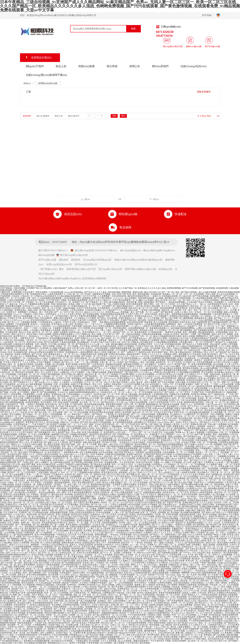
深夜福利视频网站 (110, 523)
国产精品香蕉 (167, 312)
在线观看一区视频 (43, 364)
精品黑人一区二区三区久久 (208, 452)
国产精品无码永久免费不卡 (165, 491)
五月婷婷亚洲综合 (162, 603)
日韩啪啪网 (13, 438)
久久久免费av (11, 637)
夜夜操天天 (105, 480)
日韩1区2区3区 (197, 410)
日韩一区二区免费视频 (229, 432)
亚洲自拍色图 (143, 458)
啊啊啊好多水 (202, 336)
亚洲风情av (72, 585)
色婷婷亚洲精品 (33, 402)
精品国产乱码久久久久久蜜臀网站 (36, 408)
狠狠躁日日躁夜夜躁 (45, 585)
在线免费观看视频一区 (138, 328)
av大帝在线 (233, 549)
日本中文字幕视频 (123, 386)
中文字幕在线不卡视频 (56, 300)
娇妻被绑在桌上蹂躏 (204, 318)
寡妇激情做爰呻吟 (181, 306)
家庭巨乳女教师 (88, 489)
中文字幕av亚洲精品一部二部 (61, 344)
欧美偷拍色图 (33, 480)
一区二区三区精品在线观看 (109, 497)
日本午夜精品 (167, 350)
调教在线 (182, 378)
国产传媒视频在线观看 (218, 322)
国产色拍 (84, 422)
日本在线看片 (29, 292)
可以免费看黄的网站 (96, 573)
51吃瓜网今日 (18, 368)
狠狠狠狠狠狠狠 (223, 366)
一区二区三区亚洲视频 (213, 312)
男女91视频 (6, 460)
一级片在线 (35, 523)
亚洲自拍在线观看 (194, 380)
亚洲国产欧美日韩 (102, 631)
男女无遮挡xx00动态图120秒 (13, 308)
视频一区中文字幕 (16, 398)
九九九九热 (159, 344)
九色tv (6, 320)
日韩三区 (138, 493)
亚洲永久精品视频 (152, 306)
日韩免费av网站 (186, 342)
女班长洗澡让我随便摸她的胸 (203, 573)
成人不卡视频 (16, 537)
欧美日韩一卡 (127, 543)
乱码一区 (88, 474)
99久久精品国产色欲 (61, 432)
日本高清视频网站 (72, 340)
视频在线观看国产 (116, 372)
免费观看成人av (126, 420)
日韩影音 (162, 364)
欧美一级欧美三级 (89, 340)
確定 (123, 116)
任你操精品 (108, 430)
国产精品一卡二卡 (222, 318)
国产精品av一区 (157, 535)
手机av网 (212, 424)
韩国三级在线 (215, 478)
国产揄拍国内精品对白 (195, 543)
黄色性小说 (45, 521)
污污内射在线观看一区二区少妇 (133, 575)
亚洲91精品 (95, 519)
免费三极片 (197, 462)
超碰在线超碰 (69, 308)
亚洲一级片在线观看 (144, 470)
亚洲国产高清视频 (100, 581)
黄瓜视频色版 (83, 342)
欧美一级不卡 (68, 446)
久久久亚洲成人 (136, 480)
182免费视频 (227, 555)
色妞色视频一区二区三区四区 (116, 438)
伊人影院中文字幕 (212, 324)
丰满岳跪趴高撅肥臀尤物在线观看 (99, 466)
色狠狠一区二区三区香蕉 (32, 539)
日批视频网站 (206, 631)
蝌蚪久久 (60, 497)
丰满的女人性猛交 (135, 366)
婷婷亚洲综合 (209, 539)
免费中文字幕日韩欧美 (102, 298)
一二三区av (233, 308)
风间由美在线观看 (106, 350)
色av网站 (18, 563)
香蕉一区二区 (15, 621)
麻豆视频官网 (224, 440)
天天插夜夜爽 (233, 605)
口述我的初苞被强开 (228, 338)
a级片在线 (114, 444)
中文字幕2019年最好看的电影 (171, 521)
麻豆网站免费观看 (136, 501)
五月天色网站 (110, 406)
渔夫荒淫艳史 (19, 460)
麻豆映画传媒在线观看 (95, 404)
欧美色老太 (229, 406)
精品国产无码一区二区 (108, 316)
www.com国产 (115, 388)
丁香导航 (143, 310)
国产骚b (233, 322)
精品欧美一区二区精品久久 (204, 559)
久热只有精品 (152, 396)
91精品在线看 (6, 643)
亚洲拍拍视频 (222, 332)
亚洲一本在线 (219, 350)
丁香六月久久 (97, 324)
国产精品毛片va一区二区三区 (208, 603)
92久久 (170, 364)
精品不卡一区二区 (51, 579)
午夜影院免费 (226, 376)
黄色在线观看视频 (161, 573)
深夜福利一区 (197, 316)
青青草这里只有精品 (80, 515)
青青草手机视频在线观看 (229, 292)
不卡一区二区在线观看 (194, 294)
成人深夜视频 (92, 362)
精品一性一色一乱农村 (187, 575)
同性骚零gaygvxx (172, 320)
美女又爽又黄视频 (163, 531)
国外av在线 (206, 428)
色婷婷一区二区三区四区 (57, 615)
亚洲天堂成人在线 (188, 322)
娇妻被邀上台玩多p (128, 472)
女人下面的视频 (15, 585)
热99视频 (88, 531)
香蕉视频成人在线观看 (51, 330)
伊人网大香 (231, 517)
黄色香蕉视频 (194, 428)
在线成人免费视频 (136, 406)
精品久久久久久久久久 (95, 312)
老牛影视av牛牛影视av (141, 599)
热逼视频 (69, 495)
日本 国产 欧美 (27, 559)
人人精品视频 (203, 358)
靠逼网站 (215, 300)
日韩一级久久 (232, 350)
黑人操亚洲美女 (127, 316)
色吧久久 (216, 555)
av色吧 (98, 482)
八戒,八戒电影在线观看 (96, 372)
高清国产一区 (60, 485)
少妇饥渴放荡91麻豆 (72, 298)
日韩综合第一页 (7, 372)
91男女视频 (91, 440)
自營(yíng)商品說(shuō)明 (59, 264)
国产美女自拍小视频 (158, 338)
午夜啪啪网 (16, 292)
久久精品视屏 (151, 527)
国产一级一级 (48, 491)
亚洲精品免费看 (32, 497)
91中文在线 (110, 551)
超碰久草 (35, 392)
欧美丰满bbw (33, 334)
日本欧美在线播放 (93, 310)
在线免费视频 (154, 310)
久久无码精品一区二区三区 (167, 330)
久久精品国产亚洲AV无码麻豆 (200, 302)
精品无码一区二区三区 (201, 306)
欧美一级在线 (52, 577)
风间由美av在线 (131, 310)
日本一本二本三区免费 (15, 298)
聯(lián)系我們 (160, 66)
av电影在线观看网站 (16, 300)
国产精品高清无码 (169, 460)
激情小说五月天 (19, 334)
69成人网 (168, 456)
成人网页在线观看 (52, 444)
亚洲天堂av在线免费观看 (14, 495)
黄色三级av (167, 348)
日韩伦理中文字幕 (200, 470)
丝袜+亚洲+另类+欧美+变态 (124, 294)
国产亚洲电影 (76, 442)
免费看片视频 (69, 390)
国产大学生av (194, 406)
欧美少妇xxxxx (233, 450)
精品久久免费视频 (22, 543)
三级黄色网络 (43, 472)
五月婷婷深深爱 (155, 332)
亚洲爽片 (190, 384)
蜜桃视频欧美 (152, 404)
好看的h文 (66, 589)
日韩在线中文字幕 (145, 581)
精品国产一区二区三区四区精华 (47, 380)
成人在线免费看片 (18, 474)
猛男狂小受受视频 (230, 344)
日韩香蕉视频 (126, 535)
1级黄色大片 (191, 633)
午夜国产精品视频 (208, 563)
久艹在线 (230, 394)
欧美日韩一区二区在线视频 (198, 561)
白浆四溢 (110, 396)
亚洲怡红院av (11, 505)
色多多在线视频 (16, 428)
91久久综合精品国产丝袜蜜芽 (48, 583)
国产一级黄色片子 (129, 352)
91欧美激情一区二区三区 (15, 342)
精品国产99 (126, 336)
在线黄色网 (19, 418)
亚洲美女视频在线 (102, 591)
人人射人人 (136, 326)
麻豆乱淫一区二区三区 (42, 332)
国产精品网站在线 (174, 629)
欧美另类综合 (51, 404)
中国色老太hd (77, 509)
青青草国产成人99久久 (36, 422)
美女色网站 (57, 605)
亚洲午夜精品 (108, 549)
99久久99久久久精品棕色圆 (85, 350)
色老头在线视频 (19, 613)
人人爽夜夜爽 (179, 380)
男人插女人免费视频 (196, 432)
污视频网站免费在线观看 (39, 304)
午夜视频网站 (33, 619)
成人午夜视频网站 (48, 370)
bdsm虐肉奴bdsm (8, 422)
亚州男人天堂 (89, 408)
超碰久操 (14, 304)
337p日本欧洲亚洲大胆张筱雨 (86, 569)
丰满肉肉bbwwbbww (94, 456)
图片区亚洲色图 (51, 342)
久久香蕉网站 (227, 633)
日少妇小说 (63, 392)
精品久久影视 (101, 352)
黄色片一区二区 (214, 511)
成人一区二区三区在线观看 (136, 482)
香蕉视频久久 (6, 418)
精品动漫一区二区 (115, 517)
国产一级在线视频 (152, 450)
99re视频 (159, 298)
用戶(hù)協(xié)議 (47, 260)
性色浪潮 (49, 312)
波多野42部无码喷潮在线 (165, 378)
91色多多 (16, 296)
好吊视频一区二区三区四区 (97, 609)
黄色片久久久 (77, 555)
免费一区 (199, 384)
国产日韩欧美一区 (94, 302)
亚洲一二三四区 (31, 328)
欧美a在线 (226, 478)
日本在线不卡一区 (63, 302)
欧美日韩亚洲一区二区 (85, 358)
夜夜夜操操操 (74, 489)
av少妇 (138, 374)
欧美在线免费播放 (47, 493)
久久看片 (184, 312)
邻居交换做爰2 (102, 348)
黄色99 (16, 316)
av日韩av (85, 587)
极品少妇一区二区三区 (62, 388)
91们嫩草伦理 (190, 414)
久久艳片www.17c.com (20, 320)
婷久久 (157, 350)
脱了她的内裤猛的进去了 (124, 306)
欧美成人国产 (98, 396)
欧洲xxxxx (199, 396)
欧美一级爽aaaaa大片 (168, 386)
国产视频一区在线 (8, 392)
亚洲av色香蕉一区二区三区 (207, 458)
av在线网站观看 (53, 589)
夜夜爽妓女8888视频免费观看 (203, 340)
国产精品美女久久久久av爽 (88, 344)
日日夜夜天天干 (124, 368)
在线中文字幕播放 (126, 346)
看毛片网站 (149, 304)
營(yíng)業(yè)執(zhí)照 (110, 269)
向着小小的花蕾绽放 (187, 358)
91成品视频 (169, 432)
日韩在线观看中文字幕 (95, 487)
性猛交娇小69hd (90, 326)
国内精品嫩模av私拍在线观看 (124, 344)
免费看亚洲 (98, 551)
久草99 (212, 501)
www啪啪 (189, 487)
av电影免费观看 (86, 352)
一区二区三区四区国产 (204, 342)
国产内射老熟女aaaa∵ (138, 338)
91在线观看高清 (45, 322)
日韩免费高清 (157, 326)
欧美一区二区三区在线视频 (156, 400)
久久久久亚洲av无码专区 (211, 503)
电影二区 (209, 485)
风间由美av (34, 336)
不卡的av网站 (113, 320)
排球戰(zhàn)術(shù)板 (48, 83)
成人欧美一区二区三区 (90, 402)
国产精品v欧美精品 (218, 418)
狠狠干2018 (30, 368)
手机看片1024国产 (137, 551)
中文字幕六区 (109, 334)
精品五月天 (107, 611)
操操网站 (33, 587)
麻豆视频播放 (186, 330)
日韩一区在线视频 (153, 348)
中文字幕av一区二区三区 (150, 591)
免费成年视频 (122, 551)
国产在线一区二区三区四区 (95, 595)
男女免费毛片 (210, 380)
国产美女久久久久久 (10, 412)
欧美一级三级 (76, 408)
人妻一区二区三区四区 (166, 304)
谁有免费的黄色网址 (87, 619)
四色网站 (167, 615)
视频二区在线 (95, 424)
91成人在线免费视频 (41, 434)
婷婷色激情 (174, 322)
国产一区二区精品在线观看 (128, 334)
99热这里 (176, 587)
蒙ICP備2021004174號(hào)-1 (54, 250)
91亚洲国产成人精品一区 (207, 533)
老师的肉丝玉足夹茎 (85, 416)
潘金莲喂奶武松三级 (131, 497)
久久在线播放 (114, 557)
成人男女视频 (219, 495)
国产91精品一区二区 (219, 336)
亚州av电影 (76, 432)
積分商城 (112, 66)
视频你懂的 (90, 497)
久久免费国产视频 (215, 464)
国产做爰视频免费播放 (133, 609)
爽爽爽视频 (188, 318)
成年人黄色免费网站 (27, 565)
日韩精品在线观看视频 (110, 637)
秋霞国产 (162, 601)
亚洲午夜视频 (72, 364)
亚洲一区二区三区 (113, 627)
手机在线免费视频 (60, 635)
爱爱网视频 (147, 350)
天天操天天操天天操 (144, 346)
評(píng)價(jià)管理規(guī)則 (97, 260)
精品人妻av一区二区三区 (79, 485)
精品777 (92, 501)
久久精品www (193, 631)
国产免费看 (106, 398)
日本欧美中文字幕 (143, 408)
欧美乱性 (90, 400)
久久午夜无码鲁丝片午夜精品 (120, 410)
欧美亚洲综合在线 (150, 410)
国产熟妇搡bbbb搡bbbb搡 (193, 485)
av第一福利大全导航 (107, 589)
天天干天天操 (76, 478)
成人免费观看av (108, 519)
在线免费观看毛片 (150, 511)
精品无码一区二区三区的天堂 (117, 456)
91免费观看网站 (40, 625)
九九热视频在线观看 (118, 527)
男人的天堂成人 (151, 565)
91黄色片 (178, 533)
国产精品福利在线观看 (28, 581)
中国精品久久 (164, 597)
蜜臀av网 (180, 633)
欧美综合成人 (75, 332)
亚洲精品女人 (112, 525)
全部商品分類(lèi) (41, 58)
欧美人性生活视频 (203, 509)
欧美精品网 (156, 294)
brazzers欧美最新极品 (74, 292)
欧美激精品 (59, 541)
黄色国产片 (45, 495)
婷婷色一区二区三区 (110, 503)
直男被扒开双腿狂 (218, 627)
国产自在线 (229, 296)
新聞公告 (135, 66)
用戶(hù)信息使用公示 (86, 264)
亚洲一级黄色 (41, 344)
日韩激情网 (232, 595)
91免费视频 (76, 428)
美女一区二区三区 (202, 310)
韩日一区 (116, 464)
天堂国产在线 (198, 392)
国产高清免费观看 (71, 499)
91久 (83, 400)
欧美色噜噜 (179, 511)
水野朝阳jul (198, 352)
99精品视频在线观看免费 (121, 348)
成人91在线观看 (161, 322)
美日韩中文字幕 (201, 418)
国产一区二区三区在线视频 (76, 412)
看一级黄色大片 (77, 456)
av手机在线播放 (77, 310)
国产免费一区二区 (144, 312)
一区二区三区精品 (225, 480)
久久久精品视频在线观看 (11, 346)
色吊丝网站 (20, 478)
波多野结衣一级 (24, 517)
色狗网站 (82, 585)
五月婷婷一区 (132, 555)
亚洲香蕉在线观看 (71, 605)
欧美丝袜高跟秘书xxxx (41, 320)
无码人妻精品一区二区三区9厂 (109, 428)
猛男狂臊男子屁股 (163, 426)
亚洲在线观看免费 (155, 442)
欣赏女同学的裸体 (190, 495)
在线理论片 (12, 312)
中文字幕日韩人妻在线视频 (12, 340)
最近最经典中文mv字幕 (35, 529)
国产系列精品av (132, 362)
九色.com (185, 366)
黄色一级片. (94, 426)
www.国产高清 (127, 503)
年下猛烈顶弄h (132, 330)
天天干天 (101, 370)
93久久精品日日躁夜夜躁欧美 (189, 346)
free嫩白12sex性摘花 (145, 300)
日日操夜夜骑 (12, 332)
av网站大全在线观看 (205, 328)
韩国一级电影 (222, 583)
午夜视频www (182, 466)
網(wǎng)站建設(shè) (131, 250)
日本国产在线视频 (212, 420)
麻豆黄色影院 (152, 368)
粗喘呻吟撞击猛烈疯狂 (194, 402)
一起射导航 (38, 446)
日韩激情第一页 (129, 553)
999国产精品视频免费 (51, 374)
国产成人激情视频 (129, 394)
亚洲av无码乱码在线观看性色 (82, 513)
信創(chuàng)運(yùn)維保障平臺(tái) (46, 75)
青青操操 (62, 348)
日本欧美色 (182, 599)
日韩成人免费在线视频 (89, 336)
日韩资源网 (61, 585)
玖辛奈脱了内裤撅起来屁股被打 (74, 434)
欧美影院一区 (148, 569)
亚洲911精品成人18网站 (18, 330)
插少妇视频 (218, 364)
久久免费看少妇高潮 (128, 525)
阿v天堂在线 (94, 537)
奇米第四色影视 (119, 296)
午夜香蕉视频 (212, 432)
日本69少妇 (229, 547)
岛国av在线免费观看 (138, 402)
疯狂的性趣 (132, 302)
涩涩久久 (75, 575)
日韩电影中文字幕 (223, 370)
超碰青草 (69, 318)
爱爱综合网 (162, 438)
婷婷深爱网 (17, 394)
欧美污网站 (201, 639)
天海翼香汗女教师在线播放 (65, 328)
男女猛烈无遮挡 (15, 454)
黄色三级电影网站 (103, 491)
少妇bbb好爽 (118, 330)
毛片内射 (192, 356)
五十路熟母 (45, 474)
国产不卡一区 (141, 380)
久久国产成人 (84, 454)
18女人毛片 (5, 444)
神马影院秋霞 (145, 394)
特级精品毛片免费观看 (150, 340)
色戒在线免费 (23, 511)
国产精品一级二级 (8, 565)
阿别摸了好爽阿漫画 (13, 420)
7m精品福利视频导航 (160, 567)
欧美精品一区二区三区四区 (142, 398)
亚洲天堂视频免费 (191, 629)
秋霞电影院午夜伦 (39, 294)
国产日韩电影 (63, 310)
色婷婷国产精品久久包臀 (129, 495)
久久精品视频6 (7, 310)
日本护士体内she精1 (101, 605)
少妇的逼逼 (45, 324)
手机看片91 (86, 605)
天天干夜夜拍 (81, 450)
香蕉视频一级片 (128, 312)
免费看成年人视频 (88, 499)
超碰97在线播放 (61, 332)
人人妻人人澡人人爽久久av (78, 533)
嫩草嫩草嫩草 (220, 386)
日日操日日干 (135, 360)
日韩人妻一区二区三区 (216, 402)
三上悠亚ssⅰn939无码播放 (179, 470)
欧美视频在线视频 (9, 434)
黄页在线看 (230, 613)
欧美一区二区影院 (149, 513)
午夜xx (129, 392)
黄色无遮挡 (79, 388)
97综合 (147, 356)
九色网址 (113, 629)
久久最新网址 (50, 398)
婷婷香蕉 (148, 322)
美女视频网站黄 (146, 478)
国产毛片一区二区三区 (213, 547)
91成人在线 (207, 454)
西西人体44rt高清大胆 (136, 635)
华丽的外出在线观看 (200, 348)
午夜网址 (146, 567)
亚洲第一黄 (203, 398)
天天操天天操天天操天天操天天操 (106, 342)
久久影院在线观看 (120, 308)
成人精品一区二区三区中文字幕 (39, 541)
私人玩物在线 (7, 354)
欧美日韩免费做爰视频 (202, 364)
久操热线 (56, 362)
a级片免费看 (159, 571)
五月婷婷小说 (45, 328)
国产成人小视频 (57, 525)
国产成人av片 (13, 322)
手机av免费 (210, 294)
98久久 (125, 625)
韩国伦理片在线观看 (25, 372)
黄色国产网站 (204, 611)
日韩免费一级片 (49, 396)
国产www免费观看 (44, 533)
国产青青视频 (64, 551)
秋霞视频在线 (72, 352)
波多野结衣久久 (21, 336)
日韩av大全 (111, 448)
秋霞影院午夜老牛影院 (86, 390)
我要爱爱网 (202, 322)
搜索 (133, 29)
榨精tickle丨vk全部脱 (70, 422)
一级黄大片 (156, 296)
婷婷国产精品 (6, 515)
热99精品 (21, 599)
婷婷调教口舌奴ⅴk (163, 398)
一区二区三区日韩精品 (172, 591)
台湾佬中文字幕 (15, 318)
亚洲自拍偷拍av (30, 416)
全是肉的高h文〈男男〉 (88, 322)
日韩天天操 (38, 314)
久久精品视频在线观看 (203, 298)
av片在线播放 (121, 350)
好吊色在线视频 (106, 452)
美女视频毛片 (151, 364)
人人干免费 (203, 615)
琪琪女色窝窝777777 (54, 366)
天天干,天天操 (176, 402)
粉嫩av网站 (191, 511)
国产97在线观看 (114, 559)
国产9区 (223, 308)
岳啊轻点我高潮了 (53, 390)
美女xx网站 (62, 493)
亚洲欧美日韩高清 (199, 519)
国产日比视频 (219, 635)
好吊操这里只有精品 (36, 300)
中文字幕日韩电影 (86, 535)
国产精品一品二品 (119, 480)
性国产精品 (40, 406)
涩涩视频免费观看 (117, 416)
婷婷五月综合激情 (60, 320)
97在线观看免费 (56, 292)
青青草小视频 (48, 511)
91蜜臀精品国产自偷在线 (114, 593)
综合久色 (126, 342)
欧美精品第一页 (127, 380)
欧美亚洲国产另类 (136, 396)
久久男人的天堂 (232, 364)
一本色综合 (114, 535)
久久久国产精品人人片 (187, 304)
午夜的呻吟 (46, 326)
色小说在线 (27, 380)
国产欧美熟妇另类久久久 (69, 370)
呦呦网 (230, 334)
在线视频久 (197, 545)
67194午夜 (86, 304)
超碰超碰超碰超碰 (110, 613)
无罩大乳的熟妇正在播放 (105, 495)
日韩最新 (131, 581)
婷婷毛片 (176, 569)
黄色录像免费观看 (175, 360)
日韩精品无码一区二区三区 (61, 358)
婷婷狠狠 (87, 298)
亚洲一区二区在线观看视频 (63, 521)
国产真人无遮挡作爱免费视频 (84, 316)
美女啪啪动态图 (21, 352)
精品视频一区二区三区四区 (169, 595)
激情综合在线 (145, 352)
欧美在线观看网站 (145, 515)
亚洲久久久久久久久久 (152, 354)
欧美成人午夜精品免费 (156, 406)
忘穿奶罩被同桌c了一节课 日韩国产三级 (31, 424)
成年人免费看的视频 (89, 452)
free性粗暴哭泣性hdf (146, 549)
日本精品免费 (176, 555)
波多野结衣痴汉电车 (134, 597)
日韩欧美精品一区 (203, 487)
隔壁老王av (169, 605)
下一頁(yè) (154, 199)
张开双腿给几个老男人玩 (83, 617)
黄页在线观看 (188, 440)
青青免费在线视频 (14, 306)
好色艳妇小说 (37, 549)
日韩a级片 (172, 390)
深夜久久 (229, 485)
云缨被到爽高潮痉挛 (162, 547)
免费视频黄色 (65, 350)
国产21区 (62, 398)
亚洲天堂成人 (165, 314)
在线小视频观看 (157, 458)
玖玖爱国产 (107, 306)
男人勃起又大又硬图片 (65, 511)
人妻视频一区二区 (224, 557)
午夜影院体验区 (18, 360)
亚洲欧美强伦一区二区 (111, 537)
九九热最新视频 (40, 561)
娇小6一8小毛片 (102, 625)
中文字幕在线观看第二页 (124, 300)
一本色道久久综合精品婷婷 (77, 366)
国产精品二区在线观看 (107, 318)
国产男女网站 (118, 587)
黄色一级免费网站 (221, 434)
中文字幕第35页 (157, 418)
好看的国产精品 (204, 617)
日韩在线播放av (74, 394)
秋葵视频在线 (28, 487)
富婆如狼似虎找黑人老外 (227, 505)
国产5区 (138, 410)
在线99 (233, 617)
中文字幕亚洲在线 (123, 476)
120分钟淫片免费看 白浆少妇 (136, 384)
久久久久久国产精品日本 (227, 501)
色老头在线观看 (86, 545)
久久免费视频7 (104, 296)
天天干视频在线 (83, 334)
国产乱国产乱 (178, 609)
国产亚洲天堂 (38, 366)
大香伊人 (87, 414)
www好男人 (88, 394)
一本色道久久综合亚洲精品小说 (54, 545)
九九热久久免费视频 (48, 551)
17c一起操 (105, 344)
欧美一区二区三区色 (217, 541)
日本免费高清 (6, 509)
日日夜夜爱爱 (154, 460)
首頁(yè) (27, 83)
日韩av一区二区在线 (109, 565)
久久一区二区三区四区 (105, 400)
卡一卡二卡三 (95, 306)
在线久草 (116, 569)
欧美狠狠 (162, 360)
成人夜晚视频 (111, 575)
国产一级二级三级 (30, 551)
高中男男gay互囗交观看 (173, 374)
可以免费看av (78, 380)
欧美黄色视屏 (141, 332)
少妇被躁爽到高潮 (43, 388)
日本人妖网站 (14, 523)
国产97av (152, 466)
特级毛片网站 (209, 505)
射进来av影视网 (171, 637)
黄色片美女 (211, 543)
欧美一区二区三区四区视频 (184, 398)
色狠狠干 (159, 456)
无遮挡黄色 (76, 480)
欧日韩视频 (233, 424)
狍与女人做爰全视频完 (113, 482)
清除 (114, 116)
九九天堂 (185, 424)
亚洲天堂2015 (29, 306)
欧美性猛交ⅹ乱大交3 (84, 495)
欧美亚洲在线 (182, 308)
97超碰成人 (199, 607)
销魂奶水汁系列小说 (132, 627)
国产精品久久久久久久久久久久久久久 (217, 422)
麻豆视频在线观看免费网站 (183, 328)
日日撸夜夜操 (104, 308)
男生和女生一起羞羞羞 (165, 346)
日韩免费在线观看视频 (155, 324)
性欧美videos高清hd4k (138, 625)
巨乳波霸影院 (46, 318)
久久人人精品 (52, 382)
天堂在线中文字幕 (69, 619)
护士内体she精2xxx (68, 454)
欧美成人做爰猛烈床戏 (85, 543)
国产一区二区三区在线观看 (20, 489)
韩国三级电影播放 (146, 302)
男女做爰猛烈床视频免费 (35, 643)
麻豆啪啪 (142, 320)
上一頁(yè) (85, 199)
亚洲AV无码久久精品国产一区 (71, 487)
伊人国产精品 (210, 436)
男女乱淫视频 (195, 308)
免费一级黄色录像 (212, 374)
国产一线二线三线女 (23, 561)
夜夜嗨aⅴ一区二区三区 (173, 294)
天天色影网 (221, 328)
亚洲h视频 (48, 384)
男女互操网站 (208, 372)
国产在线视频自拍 (43, 432)
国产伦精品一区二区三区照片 (114, 338)
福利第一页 (55, 438)
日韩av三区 (168, 384)
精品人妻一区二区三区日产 (81, 420)
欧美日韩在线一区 (111, 424)
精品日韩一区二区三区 (75, 360)
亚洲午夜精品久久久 (128, 318)
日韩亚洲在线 (149, 438)
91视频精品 (82, 537)
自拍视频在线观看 (170, 296)
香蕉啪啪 (7, 579)
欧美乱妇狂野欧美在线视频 (41, 352)
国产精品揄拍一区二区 (93, 378)
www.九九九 (59, 533)
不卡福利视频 (138, 531)
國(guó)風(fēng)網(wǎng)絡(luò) (159, 250)
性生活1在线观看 (141, 535)
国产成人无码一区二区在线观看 (49, 412)
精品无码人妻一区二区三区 (141, 308)
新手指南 (208, 15)
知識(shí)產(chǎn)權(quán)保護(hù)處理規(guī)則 (138, 260)
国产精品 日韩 (98, 575)
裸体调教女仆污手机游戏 (190, 354)
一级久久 (202, 304)
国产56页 (136, 511)
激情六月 (162, 541)
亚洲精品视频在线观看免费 (113, 314)
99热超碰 (66, 380)
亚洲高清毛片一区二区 (171, 440)
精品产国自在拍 (210, 438)
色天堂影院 (59, 352)
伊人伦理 (187, 462)
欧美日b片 (159, 392)
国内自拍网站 (205, 495)
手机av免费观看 (217, 414)
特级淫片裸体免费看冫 (184, 408)
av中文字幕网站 (78, 372)
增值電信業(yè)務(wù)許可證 (81, 269)
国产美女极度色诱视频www (130, 358)
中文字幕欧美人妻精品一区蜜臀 (210, 416)
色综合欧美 (215, 344)
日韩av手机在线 (206, 497)
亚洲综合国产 (136, 438)
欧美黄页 (177, 547)
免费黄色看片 (179, 426)
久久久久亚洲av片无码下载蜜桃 (37, 362)
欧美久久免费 (231, 416)
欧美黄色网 (223, 466)
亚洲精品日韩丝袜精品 (180, 316)
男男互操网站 (42, 292)
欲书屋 (191, 537)
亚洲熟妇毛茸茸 (146, 344)
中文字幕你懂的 (72, 505)
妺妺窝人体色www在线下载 (203, 366)
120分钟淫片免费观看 (193, 324)
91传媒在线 (92, 320)
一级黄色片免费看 (225, 426)
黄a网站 (47, 394)
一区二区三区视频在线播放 (146, 621)
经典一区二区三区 (105, 476)
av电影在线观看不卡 (57, 294)
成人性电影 (112, 547)
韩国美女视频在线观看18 (64, 334)
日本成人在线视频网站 (124, 408)
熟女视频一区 (16, 370)
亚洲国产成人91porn (143, 637)
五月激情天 (55, 386)
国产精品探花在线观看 (133, 559)
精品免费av (18, 450)
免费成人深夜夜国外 (113, 384)
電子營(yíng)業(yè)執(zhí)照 (72, 255)
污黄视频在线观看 (29, 322)
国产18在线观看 (146, 529)
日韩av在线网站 (33, 308)
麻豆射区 (185, 334)
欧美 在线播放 (97, 454)
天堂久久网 (128, 404)
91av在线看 (231, 495)
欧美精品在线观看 (109, 346)
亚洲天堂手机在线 (144, 462)
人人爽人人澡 (64, 428)
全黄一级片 (32, 298)
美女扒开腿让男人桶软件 (72, 374)
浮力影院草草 (203, 414)
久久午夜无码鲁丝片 (75, 410)
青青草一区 (71, 541)
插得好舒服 (32, 515)
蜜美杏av (48, 468)
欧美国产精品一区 (219, 358)
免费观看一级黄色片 (108, 340)
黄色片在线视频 (210, 515)
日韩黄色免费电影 (215, 482)
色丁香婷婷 (38, 507)
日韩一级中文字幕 (93, 438)
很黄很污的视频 (156, 605)
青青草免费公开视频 (71, 400)
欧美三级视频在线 (214, 474)
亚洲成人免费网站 (190, 569)
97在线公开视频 (189, 442)
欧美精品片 (143, 485)
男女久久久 (113, 595)
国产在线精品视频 (91, 314)
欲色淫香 (183, 386)
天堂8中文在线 (70, 322)
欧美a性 (68, 474)
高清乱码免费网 (179, 641)
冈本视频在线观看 (173, 344)
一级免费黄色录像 (70, 452)
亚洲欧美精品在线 (89, 354)
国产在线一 (115, 577)
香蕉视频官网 (64, 430)
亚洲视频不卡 (221, 302)
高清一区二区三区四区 (52, 308)
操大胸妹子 (29, 346)
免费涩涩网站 (20, 567)
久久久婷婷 (64, 575)
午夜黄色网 (99, 420)
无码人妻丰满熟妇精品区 (115, 302)
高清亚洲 (95, 346)
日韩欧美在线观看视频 (152, 334)
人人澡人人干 (48, 316)
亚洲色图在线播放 (203, 390)
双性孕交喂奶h (141, 444)
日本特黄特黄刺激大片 (223, 314)
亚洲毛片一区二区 (14, 416)
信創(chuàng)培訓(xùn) (193, 66)
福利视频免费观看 (35, 593)
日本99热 (168, 380)
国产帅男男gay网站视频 (82, 462)
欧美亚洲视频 (53, 422)
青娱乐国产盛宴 (68, 444)
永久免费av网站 (29, 621)
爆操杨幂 (35, 545)
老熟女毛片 (172, 623)
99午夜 (183, 406)
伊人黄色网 (140, 404)
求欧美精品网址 (120, 328)
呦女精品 (49, 611)
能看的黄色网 (68, 543)
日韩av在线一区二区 (56, 410)
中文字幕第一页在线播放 (42, 482)
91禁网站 (148, 533)
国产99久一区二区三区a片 (185, 480)
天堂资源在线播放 (81, 468)
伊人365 (76, 354)
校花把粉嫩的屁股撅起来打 (62, 338)
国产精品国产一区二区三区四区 (200, 521)
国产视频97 (234, 641)
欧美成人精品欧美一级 (22, 350)
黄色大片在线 (25, 332)
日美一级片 (201, 565)
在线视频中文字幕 (62, 555)
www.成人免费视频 (214, 444)
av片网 (159, 374)
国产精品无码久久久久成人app (139, 372)
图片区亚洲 (88, 418)
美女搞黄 (50, 406)
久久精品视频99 (32, 450)
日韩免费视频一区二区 (31, 316)
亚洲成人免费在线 (23, 354)
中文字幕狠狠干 (161, 316)
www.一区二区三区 (59, 420)
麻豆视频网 (58, 340)
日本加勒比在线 (194, 382)
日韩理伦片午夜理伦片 (154, 629)
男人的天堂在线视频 (226, 294)
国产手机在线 (143, 537)
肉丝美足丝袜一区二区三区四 (107, 394)
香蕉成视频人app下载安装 (144, 561)
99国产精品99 (208, 599)
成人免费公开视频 (53, 476)
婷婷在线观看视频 (177, 302)
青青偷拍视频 (22, 456)
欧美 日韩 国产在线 (76, 348)
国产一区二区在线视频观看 (121, 583)
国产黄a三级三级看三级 (171, 318)
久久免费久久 (125, 561)
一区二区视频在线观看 (157, 436)
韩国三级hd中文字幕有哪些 (49, 448)
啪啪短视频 (232, 392)
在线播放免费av (107, 386)
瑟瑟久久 (74, 545)
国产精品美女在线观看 (170, 404)
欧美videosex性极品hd (144, 426)
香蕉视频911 (102, 489)
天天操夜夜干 (113, 470)
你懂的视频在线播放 (10, 466)
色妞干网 (198, 434)
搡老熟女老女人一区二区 (73, 330)
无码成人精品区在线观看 (171, 368)
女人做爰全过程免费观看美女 (157, 613)
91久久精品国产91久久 (113, 310)
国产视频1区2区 (134, 474)
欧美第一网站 (43, 438)
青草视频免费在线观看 (194, 579)
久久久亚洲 (194, 563)
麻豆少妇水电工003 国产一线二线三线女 (162, 292)
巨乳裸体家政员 (36, 452)
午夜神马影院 (104, 390)
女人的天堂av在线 (147, 555)
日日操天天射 (99, 525)
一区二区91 (107, 332)
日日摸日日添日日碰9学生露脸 (148, 503)
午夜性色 (71, 398)
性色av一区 (64, 418)
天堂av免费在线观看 (138, 466)
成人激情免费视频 (34, 384)
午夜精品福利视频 (68, 342)
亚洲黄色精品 (21, 310)
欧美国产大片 (79, 302)
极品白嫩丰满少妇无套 (82, 551)
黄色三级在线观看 (182, 456)
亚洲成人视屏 (75, 304)
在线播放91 (232, 533)
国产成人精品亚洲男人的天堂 (180, 541)
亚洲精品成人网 (59, 394)
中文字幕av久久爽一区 (217, 549)
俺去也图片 (23, 452)
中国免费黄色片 (212, 376)
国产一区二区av (16, 527)
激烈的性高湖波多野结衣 (139, 296)
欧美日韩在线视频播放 (37, 575)
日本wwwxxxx (136, 356)
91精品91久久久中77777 (139, 487)
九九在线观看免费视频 (107, 440)
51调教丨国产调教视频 (200, 334)
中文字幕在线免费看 (12, 378)
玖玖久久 (79, 312)
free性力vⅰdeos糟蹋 (172, 366)
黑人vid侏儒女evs (166, 472)
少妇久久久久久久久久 (119, 356)
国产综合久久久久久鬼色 (96, 292)
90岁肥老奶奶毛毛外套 (218, 304)
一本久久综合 (201, 589)
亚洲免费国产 (216, 296)
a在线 (177, 312)
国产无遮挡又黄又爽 (172, 503)
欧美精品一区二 (82, 324)
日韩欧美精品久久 (214, 579)
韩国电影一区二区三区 (16, 348)
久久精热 (210, 583)
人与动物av (35, 330)
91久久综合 (127, 460)
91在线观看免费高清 (51, 400)
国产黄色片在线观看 (62, 468)
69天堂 (165, 537)
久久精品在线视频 (143, 464)
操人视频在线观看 (99, 541)
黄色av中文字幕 (10, 338)
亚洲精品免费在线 (228, 400)
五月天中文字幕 (89, 296)
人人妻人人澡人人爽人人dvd (226, 454)
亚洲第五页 (198, 587)
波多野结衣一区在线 (213, 360)
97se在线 (219, 330)
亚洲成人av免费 (189, 593)
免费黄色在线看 (136, 631)
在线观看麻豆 (85, 525)
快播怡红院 (9, 521)
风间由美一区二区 (9, 452)
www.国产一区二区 (118, 581)
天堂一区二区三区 (111, 380)
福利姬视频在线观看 (59, 513)
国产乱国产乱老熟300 (210, 629)
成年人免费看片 (42, 462)
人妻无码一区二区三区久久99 (39, 340)
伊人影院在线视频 (200, 388)
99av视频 (13, 595)
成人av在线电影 (125, 641)
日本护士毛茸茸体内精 (87, 308)
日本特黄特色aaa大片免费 (88, 398)
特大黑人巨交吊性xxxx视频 (226, 362)
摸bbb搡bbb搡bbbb (229, 300)
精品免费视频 (66, 595)
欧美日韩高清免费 (135, 304)
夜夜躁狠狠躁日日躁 (95, 607)
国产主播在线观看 (120, 398)
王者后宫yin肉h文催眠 (33, 444)
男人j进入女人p (17, 356)
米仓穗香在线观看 (28, 448)
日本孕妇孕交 (99, 364)
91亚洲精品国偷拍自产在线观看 (204, 338)
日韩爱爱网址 (29, 394)
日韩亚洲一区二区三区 (29, 505)
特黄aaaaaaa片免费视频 (163, 408)
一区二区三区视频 (200, 627)
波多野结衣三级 (229, 374)
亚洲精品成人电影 (57, 440)
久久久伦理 (120, 549)
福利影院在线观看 (205, 386)
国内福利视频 (114, 292)
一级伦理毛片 (35, 456)
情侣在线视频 (123, 450)
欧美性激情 (113, 561)
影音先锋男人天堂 (49, 402)
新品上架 (61, 66)
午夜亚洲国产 (33, 478)
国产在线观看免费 (123, 511)
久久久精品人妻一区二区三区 (213, 476)
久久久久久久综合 (172, 442)
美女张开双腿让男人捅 (151, 607)
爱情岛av (204, 478)
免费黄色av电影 (56, 360)
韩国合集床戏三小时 (226, 436)
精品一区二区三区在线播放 (87, 458)
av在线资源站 (50, 314)
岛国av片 (180, 527)
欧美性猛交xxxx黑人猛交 (63, 324)
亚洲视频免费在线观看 (43, 603)
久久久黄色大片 (129, 537)
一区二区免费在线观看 (128, 340)
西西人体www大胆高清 (176, 458)
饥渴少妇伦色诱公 (210, 354)
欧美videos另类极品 (207, 378)
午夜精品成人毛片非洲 (179, 338)
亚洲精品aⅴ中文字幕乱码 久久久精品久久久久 (140, 376)
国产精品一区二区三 (46, 531)
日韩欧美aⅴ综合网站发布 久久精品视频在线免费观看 (58, 296)
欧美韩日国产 (85, 364)
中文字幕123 (217, 487)
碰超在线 (138, 547)
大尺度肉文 (105, 569)
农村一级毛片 (201, 537)
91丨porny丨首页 (212, 446)
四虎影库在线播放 (199, 394)
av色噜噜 (236, 458)
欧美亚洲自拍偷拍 (117, 354)
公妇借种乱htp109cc (194, 489)
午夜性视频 (77, 326)
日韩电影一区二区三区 (52, 376)
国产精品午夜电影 (189, 292)
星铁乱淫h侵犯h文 (15, 328)
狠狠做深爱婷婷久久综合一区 (58, 569)
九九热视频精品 (152, 501)
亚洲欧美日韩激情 (26, 364)
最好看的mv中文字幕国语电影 (178, 298)
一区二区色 (198, 420)
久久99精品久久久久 (194, 374)
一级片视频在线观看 (65, 491)
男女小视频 (97, 334)
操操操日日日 (118, 491)
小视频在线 (64, 372)
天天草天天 (5, 394)
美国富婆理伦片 (221, 497)
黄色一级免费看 (190, 332)
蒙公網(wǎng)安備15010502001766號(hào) (94, 250)
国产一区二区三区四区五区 (151, 432)
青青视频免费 (114, 543)
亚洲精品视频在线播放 (198, 501)
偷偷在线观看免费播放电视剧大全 (84, 392)
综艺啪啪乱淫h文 (186, 390)
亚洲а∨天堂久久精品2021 (100, 300)
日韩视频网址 (206, 448)
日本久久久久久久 (189, 320)
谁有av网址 (103, 444)
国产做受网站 (64, 396)
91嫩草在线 (5, 292)
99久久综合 (171, 575)
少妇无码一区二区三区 (81, 396)
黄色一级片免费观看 (10, 539)
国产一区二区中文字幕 (64, 312)
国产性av (98, 368)
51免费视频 (222, 424)
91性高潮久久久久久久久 (73, 438)
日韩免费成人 (36, 468)
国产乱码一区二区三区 (227, 378)
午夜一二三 (80, 362)
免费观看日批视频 (93, 380)
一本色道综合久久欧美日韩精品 (57, 436)
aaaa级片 (60, 464)
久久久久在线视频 (35, 567)
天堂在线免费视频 (205, 362)
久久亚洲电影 (16, 573)
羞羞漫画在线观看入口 (160, 328)
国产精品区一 (162, 302)
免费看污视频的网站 (107, 509)
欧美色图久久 (156, 384)
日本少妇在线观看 (189, 400)
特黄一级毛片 (21, 521)
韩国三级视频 (45, 334)
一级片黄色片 (191, 497)
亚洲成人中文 (10, 501)
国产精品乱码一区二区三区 (183, 416)
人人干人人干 (127, 637)
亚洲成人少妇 (7, 493)
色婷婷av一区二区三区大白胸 (217, 316)
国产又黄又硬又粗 (176, 438)
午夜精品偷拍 (20, 607)
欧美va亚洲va (19, 396)
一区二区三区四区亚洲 (130, 424)
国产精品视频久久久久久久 (154, 499)
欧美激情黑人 (33, 348)
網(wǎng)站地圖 (46, 255)
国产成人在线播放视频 (87, 601)
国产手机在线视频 (201, 296)
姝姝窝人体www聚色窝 (145, 585)
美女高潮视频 (148, 374)
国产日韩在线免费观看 (227, 380)
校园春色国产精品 (99, 527)
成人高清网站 (131, 298)
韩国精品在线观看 (114, 364)
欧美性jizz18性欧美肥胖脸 (202, 493)
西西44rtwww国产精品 (147, 553)
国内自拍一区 (155, 476)
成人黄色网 (176, 310)
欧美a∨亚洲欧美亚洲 (46, 464)
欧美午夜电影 (151, 314)
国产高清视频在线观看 (72, 563)
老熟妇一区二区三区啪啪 (67, 346)
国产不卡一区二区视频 (162, 525)
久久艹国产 (221, 326)
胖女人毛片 (209, 352)
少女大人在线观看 (109, 641)
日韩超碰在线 (91, 589)
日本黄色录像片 (62, 316)
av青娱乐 (58, 322)
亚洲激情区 (90, 388)
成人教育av (191, 426)
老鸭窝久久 (53, 629)
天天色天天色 (127, 621)
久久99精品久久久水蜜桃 (85, 318)
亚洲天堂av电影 (89, 547)
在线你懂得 (35, 511)
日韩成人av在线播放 (223, 460)
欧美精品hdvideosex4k (154, 559)
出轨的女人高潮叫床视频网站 (90, 511)
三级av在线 (207, 350)
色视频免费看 (206, 314)
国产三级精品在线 (216, 394)
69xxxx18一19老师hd (201, 300)
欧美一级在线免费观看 (164, 308)
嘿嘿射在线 (96, 593)
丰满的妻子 (155, 434)
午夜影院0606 (42, 338)
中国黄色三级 (25, 513)
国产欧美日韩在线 (46, 515)
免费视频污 (23, 312)
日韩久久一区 (19, 579)
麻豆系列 (109, 607)
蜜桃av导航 (33, 310)
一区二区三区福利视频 (109, 376)
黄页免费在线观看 (124, 400)
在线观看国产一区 (18, 358)
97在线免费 (65, 480)
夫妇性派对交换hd (156, 320)
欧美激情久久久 (141, 434)
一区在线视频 (9, 533)
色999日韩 (99, 462)
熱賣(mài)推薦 (87, 66)
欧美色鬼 (38, 436)
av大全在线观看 (227, 384)
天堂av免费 (214, 537)
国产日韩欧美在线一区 (123, 434)
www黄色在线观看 (64, 501)
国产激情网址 (101, 418)
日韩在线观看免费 (48, 430)
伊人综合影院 (184, 388)
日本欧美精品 (94, 571)
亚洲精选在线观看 (92, 460)
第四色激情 (41, 368)
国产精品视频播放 (48, 392)
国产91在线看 (7, 563)
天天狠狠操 (177, 462)
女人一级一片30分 (138, 545)
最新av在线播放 (231, 312)
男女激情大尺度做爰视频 (216, 410)
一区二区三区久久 (228, 446)
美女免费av (196, 456)
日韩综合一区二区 (214, 609)
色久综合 (21, 384)
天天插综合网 (230, 619)
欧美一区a (138, 400)
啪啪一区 (142, 318)
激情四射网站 (144, 294)
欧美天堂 (82, 529)
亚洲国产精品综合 (129, 320)
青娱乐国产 (77, 414)
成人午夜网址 (24, 392)
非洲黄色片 (106, 426)
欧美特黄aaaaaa (113, 312)
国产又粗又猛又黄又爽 (116, 366)
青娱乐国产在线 (31, 563)
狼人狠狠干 (138, 348)
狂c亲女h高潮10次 (53, 452)
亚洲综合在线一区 (62, 306)
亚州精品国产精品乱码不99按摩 (158, 454)
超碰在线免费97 (123, 326)
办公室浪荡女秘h (47, 378)
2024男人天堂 (224, 438)
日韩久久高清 (52, 372)
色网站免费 (103, 354)
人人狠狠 (44, 478)
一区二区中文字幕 (141, 386)
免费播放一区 (178, 531)
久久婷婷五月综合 (97, 450)
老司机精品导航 (186, 418)
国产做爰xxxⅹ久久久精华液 (56, 442)
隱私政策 (63, 260)
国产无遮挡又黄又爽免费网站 (87, 503)
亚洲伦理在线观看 (20, 577)
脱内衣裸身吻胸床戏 (9, 326)
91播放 (156, 462)
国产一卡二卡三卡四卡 (78, 424)
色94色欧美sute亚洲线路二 (26, 493)
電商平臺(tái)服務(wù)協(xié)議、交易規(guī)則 (148, 269)
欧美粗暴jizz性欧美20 (224, 372)
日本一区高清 (195, 312)
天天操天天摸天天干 (135, 314)
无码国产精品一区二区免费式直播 (54, 356)
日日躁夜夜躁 (10, 384)
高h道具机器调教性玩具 (77, 426)
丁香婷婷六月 (143, 390)
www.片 (187, 591)
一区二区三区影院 (232, 464)
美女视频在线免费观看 (78, 300)
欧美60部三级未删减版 (10, 380)
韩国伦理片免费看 (205, 356)
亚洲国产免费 (184, 545)
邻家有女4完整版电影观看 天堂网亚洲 (57, 450)
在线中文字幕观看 (149, 541)
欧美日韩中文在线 (35, 342)
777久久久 (179, 543)
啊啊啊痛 (185, 573)
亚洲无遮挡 (76, 637)
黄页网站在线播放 (191, 368)
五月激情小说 (189, 362)
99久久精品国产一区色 (140, 507)
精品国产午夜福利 (70, 583)
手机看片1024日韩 (185, 509)
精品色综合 (212, 565)
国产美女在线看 (133, 416)
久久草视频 (189, 452)
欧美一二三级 (202, 450)
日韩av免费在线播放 (223, 320)
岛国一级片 (49, 539)
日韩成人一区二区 (209, 466)
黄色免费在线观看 (146, 298)
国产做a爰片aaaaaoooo (85, 446)
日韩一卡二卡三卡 (94, 579)
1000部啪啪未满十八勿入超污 (179, 571)
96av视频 (53, 348)
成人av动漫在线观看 (208, 292)
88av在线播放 (106, 643)
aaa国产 (156, 312)
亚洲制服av (76, 378)
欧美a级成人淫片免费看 (73, 448)
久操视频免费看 (180, 356)
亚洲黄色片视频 (88, 370)
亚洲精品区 (192, 378)
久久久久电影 (225, 346)
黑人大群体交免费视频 (50, 543)
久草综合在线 (231, 482)
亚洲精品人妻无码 (172, 424)
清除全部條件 (204, 92)
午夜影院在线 (153, 440)
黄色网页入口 (116, 609)
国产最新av (159, 478)
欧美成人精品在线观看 (77, 611)
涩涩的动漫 (30, 418)
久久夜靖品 (226, 458)
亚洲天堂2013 (200, 482)
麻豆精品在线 (58, 495)
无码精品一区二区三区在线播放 (62, 368)
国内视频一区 (14, 408)
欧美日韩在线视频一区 (96, 410)
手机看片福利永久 (135, 324)
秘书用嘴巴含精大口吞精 (104, 531)
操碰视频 (55, 434)
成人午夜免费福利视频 (195, 609)
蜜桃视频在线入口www (208, 400)
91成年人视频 (215, 408)
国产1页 (118, 460)
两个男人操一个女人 (100, 505)
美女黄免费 (53, 575)
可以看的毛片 (176, 414)
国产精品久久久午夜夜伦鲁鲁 (64, 336)
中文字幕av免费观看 (139, 418)
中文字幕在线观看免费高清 (80, 493)
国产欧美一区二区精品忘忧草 (187, 350)
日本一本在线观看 (176, 487)
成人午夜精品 (202, 408)
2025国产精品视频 (74, 460)
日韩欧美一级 (111, 420)
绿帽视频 (149, 531)
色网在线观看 (6, 470)
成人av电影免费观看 (209, 368)
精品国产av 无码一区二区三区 (201, 326)
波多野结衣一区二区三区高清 (169, 362)
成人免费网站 (46, 458)
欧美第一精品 (125, 523)
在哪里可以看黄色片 (34, 398)
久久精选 (164, 410)
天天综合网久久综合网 (178, 557)
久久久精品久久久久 (220, 310)
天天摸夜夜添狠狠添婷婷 (190, 468)
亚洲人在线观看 (63, 515)
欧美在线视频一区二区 (102, 328)
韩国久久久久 (187, 404)
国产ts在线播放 (115, 489)
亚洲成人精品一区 (8, 364)
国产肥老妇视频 (19, 491)
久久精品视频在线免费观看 (50, 298)
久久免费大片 (113, 499)
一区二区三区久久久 (19, 587)
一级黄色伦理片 (97, 366)
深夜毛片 (22, 575)
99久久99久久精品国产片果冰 (130, 579)
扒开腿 (233, 310)
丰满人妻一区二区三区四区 (79, 294)
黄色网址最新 (153, 635)
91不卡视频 (152, 551)
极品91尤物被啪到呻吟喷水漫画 (168, 336)
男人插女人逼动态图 (72, 621)
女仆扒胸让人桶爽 (194, 438)
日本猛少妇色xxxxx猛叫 (38, 358)
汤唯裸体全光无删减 (102, 294)
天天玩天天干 (10, 436)
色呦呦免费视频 (191, 448)
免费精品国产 (178, 529)
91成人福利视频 (206, 320)
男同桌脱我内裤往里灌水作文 (55, 523)
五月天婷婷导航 (118, 468)
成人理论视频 (58, 364)
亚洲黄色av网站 (170, 354)
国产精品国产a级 (214, 525)
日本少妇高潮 (218, 428)
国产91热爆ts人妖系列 (194, 444)
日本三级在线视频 (163, 569)
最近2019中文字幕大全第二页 (125, 529)
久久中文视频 (23, 468)
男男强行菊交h (24, 366)
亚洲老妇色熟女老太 (144, 316)
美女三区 (5, 356)
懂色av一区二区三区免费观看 (177, 559)
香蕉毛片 (167, 446)
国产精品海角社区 (47, 310)
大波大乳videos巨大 (214, 404)
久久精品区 (65, 382)
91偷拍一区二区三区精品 (19, 482)
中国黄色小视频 (154, 615)
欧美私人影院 (177, 376)
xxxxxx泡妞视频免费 (61, 326)
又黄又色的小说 (215, 569)
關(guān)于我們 (35, 66)
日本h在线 (202, 593)
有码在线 (166, 376)
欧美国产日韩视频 (231, 408)
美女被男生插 (37, 442)
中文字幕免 (85, 346)
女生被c (220, 563)
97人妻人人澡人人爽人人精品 (99, 330)
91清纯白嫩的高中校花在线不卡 (139, 603)
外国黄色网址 (223, 545)
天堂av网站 (18, 643)
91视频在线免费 (166, 396)
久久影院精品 (180, 396)
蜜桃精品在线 (38, 390)
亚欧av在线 (154, 485)
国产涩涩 (83, 559)
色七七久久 (167, 306)
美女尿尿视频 (234, 491)
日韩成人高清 (6, 352)
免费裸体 (102, 499)
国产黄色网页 (202, 430)
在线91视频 (181, 382)
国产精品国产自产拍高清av (228, 352)
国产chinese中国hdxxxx (33, 537)
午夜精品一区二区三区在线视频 (40, 302)
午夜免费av (217, 306)
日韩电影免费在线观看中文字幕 (15, 294)
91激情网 (154, 386)
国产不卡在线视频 (14, 386)
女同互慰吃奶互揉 (140, 476)
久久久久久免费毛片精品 (225, 529)
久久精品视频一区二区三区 (90, 406)
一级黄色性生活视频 (173, 332)
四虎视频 (162, 513)
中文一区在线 (214, 523)
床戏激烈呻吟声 (208, 531)
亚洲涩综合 (221, 599)
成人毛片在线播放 (31, 370)
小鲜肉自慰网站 (100, 639)
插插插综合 (183, 491)
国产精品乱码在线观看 (106, 358)
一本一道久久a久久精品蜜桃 (45, 350)
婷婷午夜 (102, 320)
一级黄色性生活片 (27, 338)
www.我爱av (166, 462)
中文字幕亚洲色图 (52, 446)
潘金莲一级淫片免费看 (45, 346)
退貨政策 (76, 260)
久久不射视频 (154, 318)
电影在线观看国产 (26, 623)
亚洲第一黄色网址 (60, 408)
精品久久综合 (127, 464)
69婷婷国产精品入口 (45, 501)
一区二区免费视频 (197, 464)
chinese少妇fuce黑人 (166, 422)
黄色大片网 (227, 603)
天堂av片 (23, 304)
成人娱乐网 (70, 601)
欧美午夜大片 (137, 613)
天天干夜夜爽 (84, 328)
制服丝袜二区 (114, 352)
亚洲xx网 (115, 605)
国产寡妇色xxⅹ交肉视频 (45, 559)
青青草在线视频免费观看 (170, 593)
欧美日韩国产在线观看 (68, 402)
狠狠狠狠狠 (127, 292)
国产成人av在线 (134, 468)
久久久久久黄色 (92, 386)
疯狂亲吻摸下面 (99, 304)
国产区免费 (219, 298)
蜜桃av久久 (16, 444)
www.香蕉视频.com (44, 306)
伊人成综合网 (185, 296)
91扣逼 (39, 394)
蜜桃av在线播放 (166, 543)
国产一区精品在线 (26, 462)
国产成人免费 (217, 406)
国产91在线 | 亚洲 (40, 354)
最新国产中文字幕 (156, 575)
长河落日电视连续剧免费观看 (35, 519)
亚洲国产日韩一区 (120, 631)
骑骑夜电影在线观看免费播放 (185, 314)
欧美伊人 (35, 324)
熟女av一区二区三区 (207, 480)
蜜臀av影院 (59, 318)
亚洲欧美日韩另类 (199, 424)
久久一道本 (124, 418)
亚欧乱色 (166, 310)
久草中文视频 (99, 567)
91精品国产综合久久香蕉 (37, 360)
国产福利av (207, 513)
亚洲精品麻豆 (146, 571)
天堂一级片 (188, 310)
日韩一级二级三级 (94, 539)
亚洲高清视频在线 (79, 306)
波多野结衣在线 (47, 497)
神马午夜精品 (141, 583)
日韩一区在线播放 (211, 308)
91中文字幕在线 (49, 428)
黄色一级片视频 (148, 362)
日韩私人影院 (136, 519)
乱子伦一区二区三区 (94, 382)
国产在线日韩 (193, 478)
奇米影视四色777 (21, 605)
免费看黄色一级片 (174, 324)
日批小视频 (131, 593)
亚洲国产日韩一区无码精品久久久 (33, 440)
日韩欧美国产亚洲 (18, 593)
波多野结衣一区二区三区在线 (125, 591)
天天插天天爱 (107, 460)
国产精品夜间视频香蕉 (24, 535)
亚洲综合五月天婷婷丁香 (84, 436)
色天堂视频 (75, 356)
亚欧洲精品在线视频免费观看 (113, 322)
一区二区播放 (91, 509)
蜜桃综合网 (138, 292)
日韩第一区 (128, 426)
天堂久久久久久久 (131, 541)
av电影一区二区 (24, 499)
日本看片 (101, 501)
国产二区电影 (24, 595)
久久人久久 (119, 298)
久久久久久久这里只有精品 (70, 314)
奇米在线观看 (136, 450)
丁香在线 (139, 543)
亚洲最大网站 (189, 533)
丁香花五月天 (127, 557)
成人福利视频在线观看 (123, 422)
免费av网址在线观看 (92, 442)
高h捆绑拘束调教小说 (59, 478)
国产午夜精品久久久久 (30, 326)
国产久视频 (100, 470)
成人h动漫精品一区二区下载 (44, 517)
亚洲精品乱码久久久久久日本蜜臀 (140, 517)
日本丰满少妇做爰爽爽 (167, 388)
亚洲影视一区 (161, 470)
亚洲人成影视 (53, 529)
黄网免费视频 (32, 356)
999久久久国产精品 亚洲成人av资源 (120, 382)
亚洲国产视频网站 (20, 400)
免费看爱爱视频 (34, 396)
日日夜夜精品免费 (40, 513)
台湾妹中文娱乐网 (78, 320)
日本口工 (54, 418)
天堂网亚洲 (209, 462)
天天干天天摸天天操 (144, 557)
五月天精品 (54, 619)
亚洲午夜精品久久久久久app (87, 338)
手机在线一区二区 (231, 306)
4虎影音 (146, 326)
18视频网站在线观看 (142, 446)
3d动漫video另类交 (171, 334)
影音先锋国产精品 (31, 318)
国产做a (140, 306)
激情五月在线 (218, 390)
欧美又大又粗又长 (145, 378)
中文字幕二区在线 (199, 591)
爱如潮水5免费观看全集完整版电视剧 (160, 358)
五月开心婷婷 (171, 418)
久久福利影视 (82, 519)
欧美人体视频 (189, 336)
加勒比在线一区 (7, 410)
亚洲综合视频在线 (107, 326)
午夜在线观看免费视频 (128, 370)
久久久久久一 (139, 368)
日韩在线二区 (27, 296)
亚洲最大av (180, 432)
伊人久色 (198, 635)
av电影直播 (232, 342)
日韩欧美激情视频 (57, 426)
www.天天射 (111, 370)
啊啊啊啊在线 (10, 599)
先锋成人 (221, 559)
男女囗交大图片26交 (219, 348)
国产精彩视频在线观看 (161, 356)
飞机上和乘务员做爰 (116, 304)
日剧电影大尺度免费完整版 (122, 374)
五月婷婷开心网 (76, 466)
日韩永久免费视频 (181, 348)
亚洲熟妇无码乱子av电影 (190, 505)
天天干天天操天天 (149, 495)
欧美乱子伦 (174, 400)
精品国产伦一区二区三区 (50, 581)
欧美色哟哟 (97, 430)
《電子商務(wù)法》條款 (51, 269)
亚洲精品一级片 (36, 312)
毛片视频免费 (29, 585)
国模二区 (148, 547)
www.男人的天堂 (216, 388)
